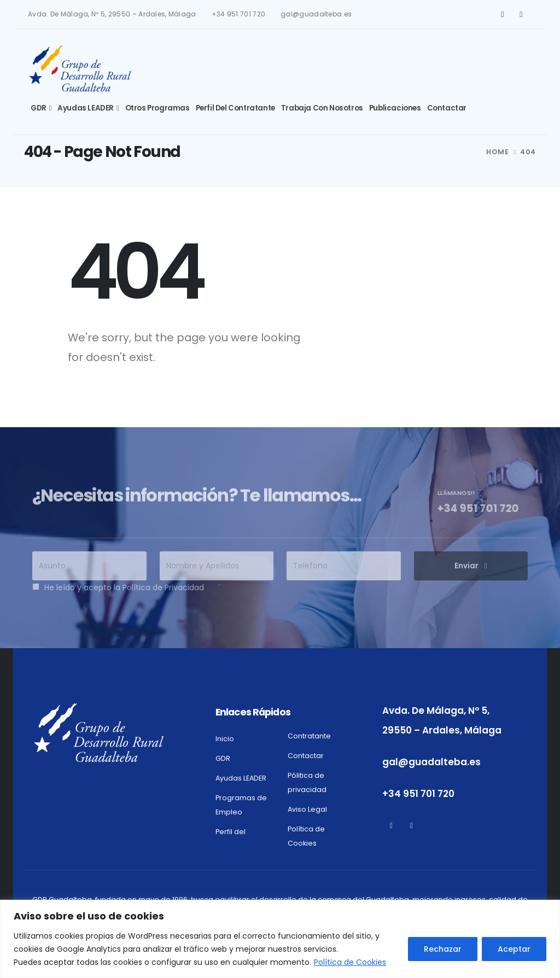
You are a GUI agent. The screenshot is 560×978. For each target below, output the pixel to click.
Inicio (225, 739)
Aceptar (514, 949)
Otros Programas (157, 108)
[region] (280, 939)
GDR (39, 108)
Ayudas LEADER (86, 108)
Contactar (447, 108)
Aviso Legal (307, 809)
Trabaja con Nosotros (322, 108)
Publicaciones (395, 108)
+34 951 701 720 (238, 14)
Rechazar (443, 949)
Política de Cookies (350, 962)
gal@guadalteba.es (316, 14)
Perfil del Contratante (235, 108)
